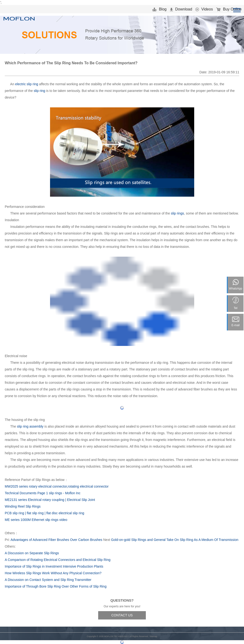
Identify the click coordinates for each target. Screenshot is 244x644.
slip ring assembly (30, 426)
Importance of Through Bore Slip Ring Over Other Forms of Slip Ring (56, 586)
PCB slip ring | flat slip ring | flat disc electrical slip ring (44, 513)
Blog (159, 9)
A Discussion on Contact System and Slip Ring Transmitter (48, 580)
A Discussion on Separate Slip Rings (32, 553)
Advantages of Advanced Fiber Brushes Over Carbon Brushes (56, 540)
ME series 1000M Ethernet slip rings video (36, 520)
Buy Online (229, 9)
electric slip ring (27, 84)
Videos (204, 9)
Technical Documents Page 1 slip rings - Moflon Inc (43, 493)
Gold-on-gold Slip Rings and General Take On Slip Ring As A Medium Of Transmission (175, 540)
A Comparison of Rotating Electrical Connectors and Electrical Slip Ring (58, 560)
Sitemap (153, 636)
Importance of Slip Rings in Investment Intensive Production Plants (54, 566)
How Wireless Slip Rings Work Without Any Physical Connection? (53, 573)
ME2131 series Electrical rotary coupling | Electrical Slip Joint (50, 500)
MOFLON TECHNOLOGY (117, 636)
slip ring (39, 91)
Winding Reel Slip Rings (23, 506)
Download (181, 9)
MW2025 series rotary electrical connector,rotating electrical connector (57, 486)
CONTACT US (122, 615)
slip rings (177, 213)
